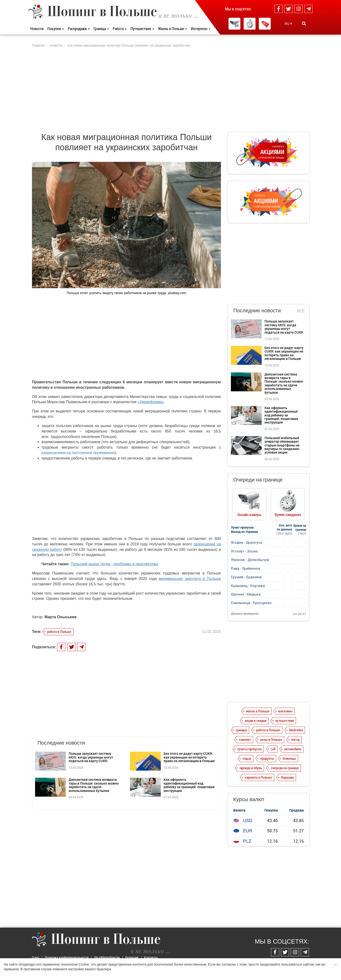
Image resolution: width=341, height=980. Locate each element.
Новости (37, 29)
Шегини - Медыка (246, 594)
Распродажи (79, 29)
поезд (295, 739)
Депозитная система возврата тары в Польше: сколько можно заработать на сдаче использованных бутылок (94, 785)
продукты (267, 758)
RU (288, 24)
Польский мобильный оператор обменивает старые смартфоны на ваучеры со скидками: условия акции (282, 445)
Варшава (287, 777)
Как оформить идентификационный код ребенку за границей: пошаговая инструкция (189, 785)
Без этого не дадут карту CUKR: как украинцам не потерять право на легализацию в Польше (189, 757)
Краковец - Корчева (248, 586)
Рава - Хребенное (246, 568)
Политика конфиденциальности (67, 957)
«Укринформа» (151, 402)
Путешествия (142, 29)
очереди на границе (285, 768)
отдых (247, 758)
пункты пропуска (249, 749)
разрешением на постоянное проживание (78, 453)
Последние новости (257, 311)
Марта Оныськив (61, 617)
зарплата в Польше (258, 777)
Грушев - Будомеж (246, 577)
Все (301, 311)
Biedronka (296, 730)
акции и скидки (256, 720)
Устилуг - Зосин (244, 551)
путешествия (285, 720)
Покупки (56, 29)
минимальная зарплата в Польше (190, 579)
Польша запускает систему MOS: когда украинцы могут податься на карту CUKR (91, 757)
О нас (36, 957)
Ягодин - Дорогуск (247, 542)
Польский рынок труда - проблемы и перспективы (114, 564)
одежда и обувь (251, 768)
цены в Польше (271, 739)
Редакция (132, 957)
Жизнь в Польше (173, 29)
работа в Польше (59, 631)
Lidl (273, 749)
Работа (120, 29)
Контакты (151, 957)
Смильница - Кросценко (251, 603)
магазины (285, 711)
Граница (101, 29)
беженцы (289, 758)
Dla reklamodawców (107, 957)
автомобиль (293, 749)
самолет (245, 739)
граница (241, 730)
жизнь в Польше (258, 711)
